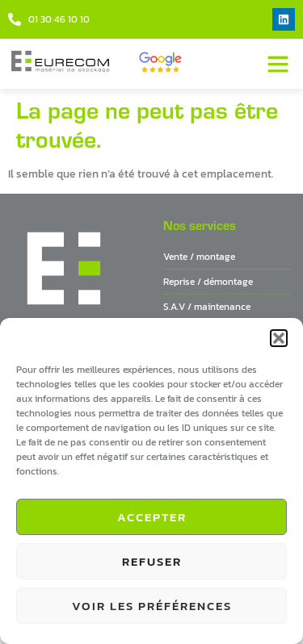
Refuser (152, 561)
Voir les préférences (152, 606)
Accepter (152, 517)
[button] (279, 338)
